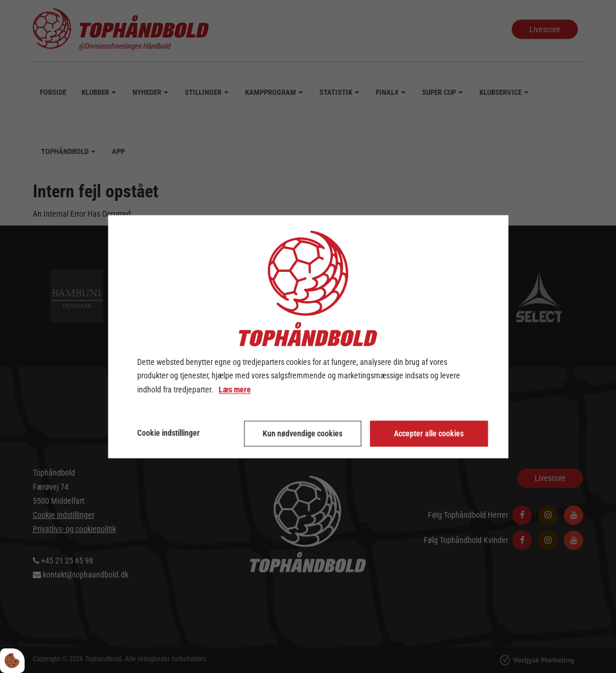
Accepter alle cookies (429, 433)
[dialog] (308, 336)
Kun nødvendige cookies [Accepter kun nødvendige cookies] (302, 433)
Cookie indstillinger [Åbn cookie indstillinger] (169, 433)
